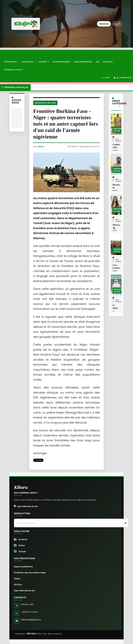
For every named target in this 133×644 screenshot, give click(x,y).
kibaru (41, 147)
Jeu (98, 62)
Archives (108, 62)
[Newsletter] (125, 523)
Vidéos (17, 579)
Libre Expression (83, 62)
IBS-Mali (31, 634)
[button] (106, 78)
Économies (11, 62)
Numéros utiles (14, 70)
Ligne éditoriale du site (26, 506)
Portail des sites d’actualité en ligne (30, 573)
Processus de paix (45, 103)
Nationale (29, 62)
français (104, 24)
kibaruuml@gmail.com (31, 620)
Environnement (62, 62)
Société (44, 62)
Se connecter (122, 78)
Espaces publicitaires (23, 566)
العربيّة (117, 24)
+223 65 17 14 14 (30, 612)
